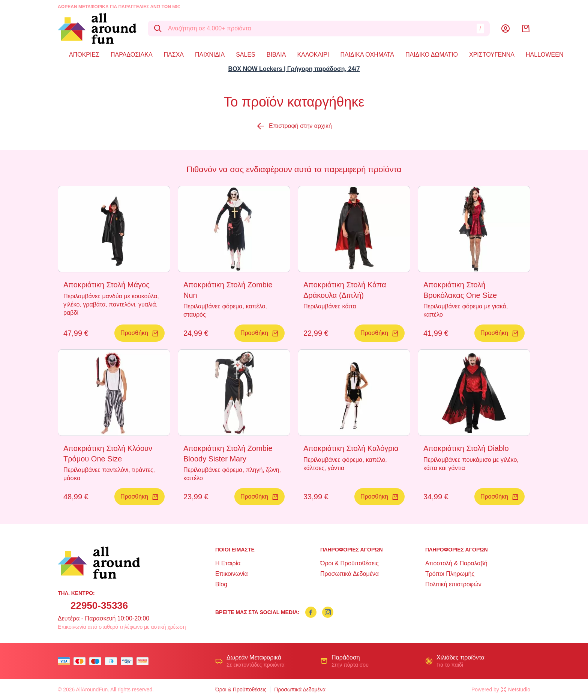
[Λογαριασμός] (505, 29)
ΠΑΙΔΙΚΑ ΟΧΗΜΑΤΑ (367, 55)
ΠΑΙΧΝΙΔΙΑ (210, 55)
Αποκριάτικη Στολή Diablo (466, 448)
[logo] (97, 29)
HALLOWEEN (544, 55)
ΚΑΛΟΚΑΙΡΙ (313, 55)
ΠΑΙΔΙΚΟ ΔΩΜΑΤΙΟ (432, 55)
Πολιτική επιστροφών (453, 584)
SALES (246, 55)
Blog (221, 584)
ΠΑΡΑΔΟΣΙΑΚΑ (132, 55)
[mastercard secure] (144, 661)
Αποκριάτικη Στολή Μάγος (106, 285)
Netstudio (516, 689)
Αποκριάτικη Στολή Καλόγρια (351, 448)
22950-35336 (99, 605)
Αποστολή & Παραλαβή (456, 563)
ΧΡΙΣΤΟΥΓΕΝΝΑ (492, 55)
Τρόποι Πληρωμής (450, 574)
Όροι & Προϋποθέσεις (349, 563)
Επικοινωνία (232, 574)
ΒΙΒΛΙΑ (276, 55)
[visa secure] (129, 661)
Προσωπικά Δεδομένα (349, 574)
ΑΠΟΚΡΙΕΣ (84, 55)
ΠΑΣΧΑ (174, 55)
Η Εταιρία (228, 563)
